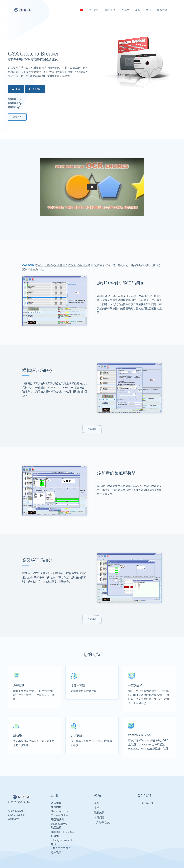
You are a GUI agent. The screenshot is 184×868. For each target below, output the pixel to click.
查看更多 (17, 117)
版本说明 (56, 853)
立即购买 (35, 89)
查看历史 (14, 107)
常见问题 (99, 817)
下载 (16, 89)
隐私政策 (99, 813)
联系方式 (162, 10)
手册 (149, 10)
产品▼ (125, 10)
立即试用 (92, 429)
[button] (92, 187)
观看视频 (14, 99)
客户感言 (110, 10)
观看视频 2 (15, 103)
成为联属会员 (102, 822)
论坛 (138, 10)
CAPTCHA (28, 265)
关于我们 (94, 10)
